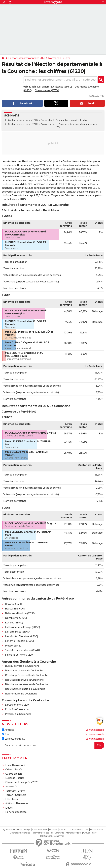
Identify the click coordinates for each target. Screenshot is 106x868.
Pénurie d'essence (16, 812)
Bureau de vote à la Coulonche (22, 666)
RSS (87, 830)
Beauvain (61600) (15, 609)
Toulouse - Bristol (15, 791)
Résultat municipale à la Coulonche (25, 689)
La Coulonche (63, 124)
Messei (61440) (13, 646)
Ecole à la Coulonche (17, 709)
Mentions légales (74, 833)
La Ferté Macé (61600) (18, 632)
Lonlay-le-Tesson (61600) (19, 641)
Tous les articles (76, 830)
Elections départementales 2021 (26, 58)
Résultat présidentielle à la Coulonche (27, 675)
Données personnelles (20, 833)
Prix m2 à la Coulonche (18, 714)
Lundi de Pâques (15, 778)
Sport (6, 734)
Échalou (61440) (14, 623)
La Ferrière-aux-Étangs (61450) (55, 87)
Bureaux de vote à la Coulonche (71, 120)
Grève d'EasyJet (14, 770)
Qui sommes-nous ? (13, 830)
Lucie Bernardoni (15, 765)
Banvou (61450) (14, 604)
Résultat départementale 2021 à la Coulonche (30, 120)
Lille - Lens (12, 799)
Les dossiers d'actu (13, 739)
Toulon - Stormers (16, 795)
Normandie (55, 58)
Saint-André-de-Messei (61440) (23, 650)
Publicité (53, 830)
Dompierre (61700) (16, 618)
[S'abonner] (53, 745)
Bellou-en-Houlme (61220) (20, 613)
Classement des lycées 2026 (22, 782)
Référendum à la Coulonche (21, 694)
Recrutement (97, 830)
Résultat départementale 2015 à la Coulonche (30, 124)
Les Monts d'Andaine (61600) (21, 636)
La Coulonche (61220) (17, 705)
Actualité (8, 730)
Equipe (27, 830)
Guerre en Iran (14, 774)
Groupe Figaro (90, 833)
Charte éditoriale (40, 830)
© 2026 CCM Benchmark (53, 836)
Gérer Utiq (59, 833)
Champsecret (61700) (47, 90)
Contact (63, 830)
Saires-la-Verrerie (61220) (19, 655)
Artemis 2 (11, 787)
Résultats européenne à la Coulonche (26, 684)
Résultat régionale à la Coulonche (24, 671)
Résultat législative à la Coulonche (24, 680)
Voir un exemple (95, 730)
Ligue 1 (9, 808)
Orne (68, 58)
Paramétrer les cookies (42, 833)
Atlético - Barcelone (17, 803)
